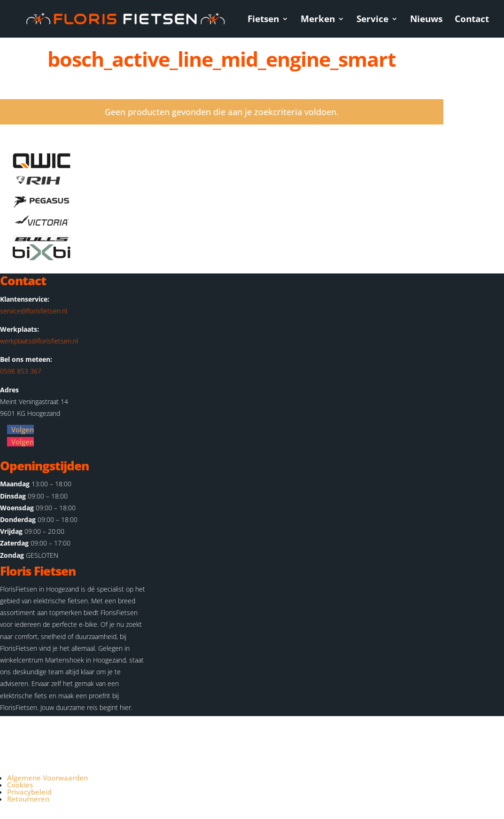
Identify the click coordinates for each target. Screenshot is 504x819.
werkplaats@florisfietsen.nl (39, 341)
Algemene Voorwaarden (47, 778)
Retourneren (28, 799)
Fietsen (263, 20)
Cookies (20, 785)
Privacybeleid (29, 792)
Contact (472, 20)
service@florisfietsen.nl (34, 311)
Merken (318, 20)
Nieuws (426, 20)
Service (372, 20)
